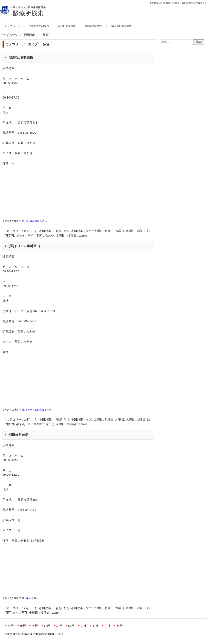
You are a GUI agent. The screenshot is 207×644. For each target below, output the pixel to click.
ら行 (107, 626)
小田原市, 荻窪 (50, 231)
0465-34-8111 (27, 510)
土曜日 (98, 231)
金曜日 (60, 236)
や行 (95, 626)
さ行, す (31, 231)
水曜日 (130, 231)
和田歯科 (26, 598)
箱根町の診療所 (67, 26)
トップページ (12, 26)
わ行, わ (31, 608)
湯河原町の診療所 (121, 26)
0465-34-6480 (27, 321)
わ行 (66, 608)
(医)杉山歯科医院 (21, 57)
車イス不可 (20, 613)
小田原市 (77, 231)
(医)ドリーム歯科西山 (24, 246)
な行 (59, 626)
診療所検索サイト (17, 21)
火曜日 (141, 231)
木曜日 (120, 231)
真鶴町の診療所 (93, 26)
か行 (23, 626)
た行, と (31, 419)
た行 (66, 419)
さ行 (66, 231)
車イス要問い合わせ (41, 236)
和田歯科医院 (18, 435)
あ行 (11, 626)
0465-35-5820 (27, 133)
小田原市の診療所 (39, 26)
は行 (71, 626)
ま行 (83, 626)
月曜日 (109, 231)
